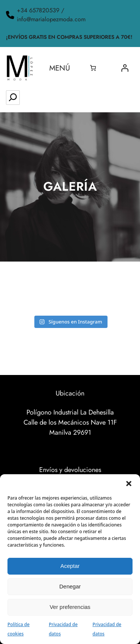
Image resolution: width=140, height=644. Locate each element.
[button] (129, 484)
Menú (60, 68)
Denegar (70, 586)
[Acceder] (125, 68)
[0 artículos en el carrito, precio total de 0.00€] (93, 68)
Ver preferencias (70, 607)
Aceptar (70, 566)
